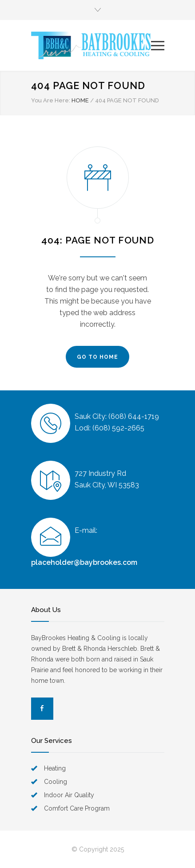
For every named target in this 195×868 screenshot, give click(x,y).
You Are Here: (51, 100)
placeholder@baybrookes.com (84, 562)
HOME (80, 100)
